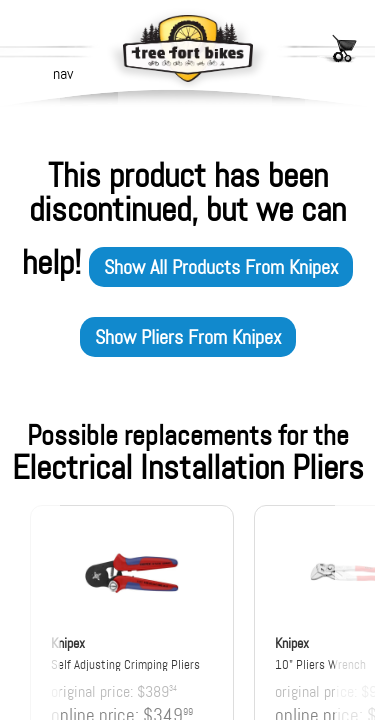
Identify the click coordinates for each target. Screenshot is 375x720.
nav (63, 73)
